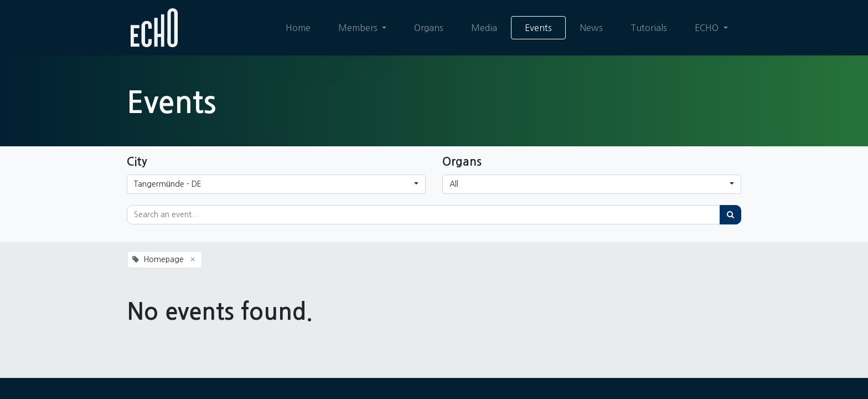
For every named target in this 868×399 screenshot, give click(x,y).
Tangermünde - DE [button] (168, 184)
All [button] (454, 184)
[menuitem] (298, 28)
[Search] (730, 215)
